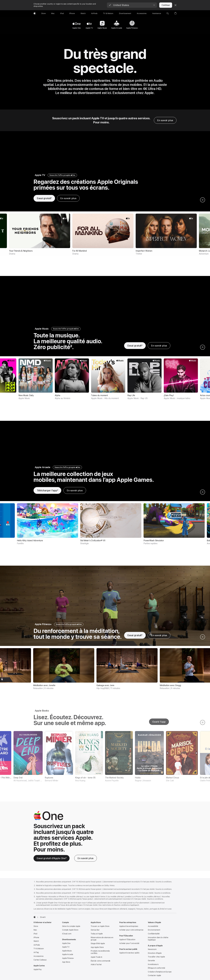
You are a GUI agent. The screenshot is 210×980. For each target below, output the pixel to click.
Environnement (154, 932)
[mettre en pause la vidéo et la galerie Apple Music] (203, 347)
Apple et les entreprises (129, 929)
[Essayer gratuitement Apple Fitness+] (135, 635)
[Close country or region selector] (175, 5)
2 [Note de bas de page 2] (71, 347)
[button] (132, 5)
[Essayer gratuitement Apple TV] (44, 198)
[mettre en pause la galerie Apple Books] (203, 725)
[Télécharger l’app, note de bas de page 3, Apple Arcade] (47, 490)
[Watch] (83, 13)
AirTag (36, 955)
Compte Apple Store (70, 932)
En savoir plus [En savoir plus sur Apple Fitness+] (159, 635)
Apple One (66, 946)
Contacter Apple (154, 978)
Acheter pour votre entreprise (131, 932)
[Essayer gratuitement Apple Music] (135, 346)
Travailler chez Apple (156, 959)
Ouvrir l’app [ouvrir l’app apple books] (159, 724)
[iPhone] (72, 13)
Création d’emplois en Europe (160, 974)
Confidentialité (154, 936)
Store (36, 929)
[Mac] (53, 13)
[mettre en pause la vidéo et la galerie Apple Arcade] (203, 492)
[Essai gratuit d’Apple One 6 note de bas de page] (52, 861)
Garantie (151, 963)
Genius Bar (95, 932)
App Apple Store (97, 950)
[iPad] (62, 13)
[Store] (43, 13)
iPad (35, 936)
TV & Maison (39, 951)
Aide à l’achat (96, 967)
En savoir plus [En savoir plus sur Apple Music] (159, 346)
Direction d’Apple (155, 955)
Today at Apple (97, 936)
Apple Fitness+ (68, 961)
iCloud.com (67, 936)
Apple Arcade (68, 957)
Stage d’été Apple (98, 946)
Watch (36, 943)
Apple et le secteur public (129, 955)
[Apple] (35, 13)
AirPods (37, 947)
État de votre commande (100, 963)
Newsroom (152, 952)
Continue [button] (166, 5)
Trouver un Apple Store (100, 929)
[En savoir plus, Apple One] (86, 861)
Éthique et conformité (156, 970)
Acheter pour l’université (129, 946)
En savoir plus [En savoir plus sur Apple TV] (68, 198)
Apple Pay (38, 972)
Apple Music (67, 953)
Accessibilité (153, 929)
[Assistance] (157, 13)
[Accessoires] (142, 13)
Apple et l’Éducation (127, 942)
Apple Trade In (96, 959)
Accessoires (38, 959)
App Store (66, 964)
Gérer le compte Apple (71, 929)
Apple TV (66, 949)
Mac (35, 932)
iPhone (36, 940)
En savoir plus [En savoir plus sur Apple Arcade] (75, 490)
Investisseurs (153, 967)
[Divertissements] (125, 13)
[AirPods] (94, 13)
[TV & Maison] (108, 13)
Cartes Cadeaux (40, 962)
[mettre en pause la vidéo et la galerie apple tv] (203, 200)
